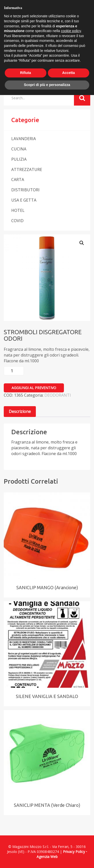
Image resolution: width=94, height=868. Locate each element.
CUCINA (19, 149)
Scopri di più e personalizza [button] (47, 85)
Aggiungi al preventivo (34, 388)
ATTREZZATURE (27, 169)
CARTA (18, 180)
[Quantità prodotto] (14, 371)
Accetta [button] (69, 73)
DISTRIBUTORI (25, 190)
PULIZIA (19, 159)
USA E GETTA (24, 200)
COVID (17, 221)
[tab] (20, 412)
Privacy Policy (74, 852)
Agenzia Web (47, 857)
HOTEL (18, 210)
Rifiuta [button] (26, 73)
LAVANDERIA (24, 139)
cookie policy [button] (71, 31)
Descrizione (20, 411)
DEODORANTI (58, 395)
